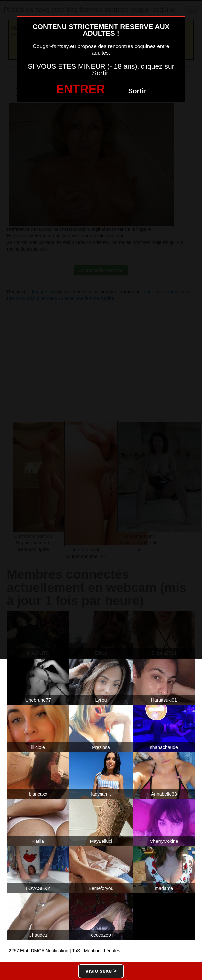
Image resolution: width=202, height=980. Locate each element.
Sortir (137, 91)
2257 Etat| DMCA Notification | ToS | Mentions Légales (64, 951)
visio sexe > (101, 971)
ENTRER (81, 89)
